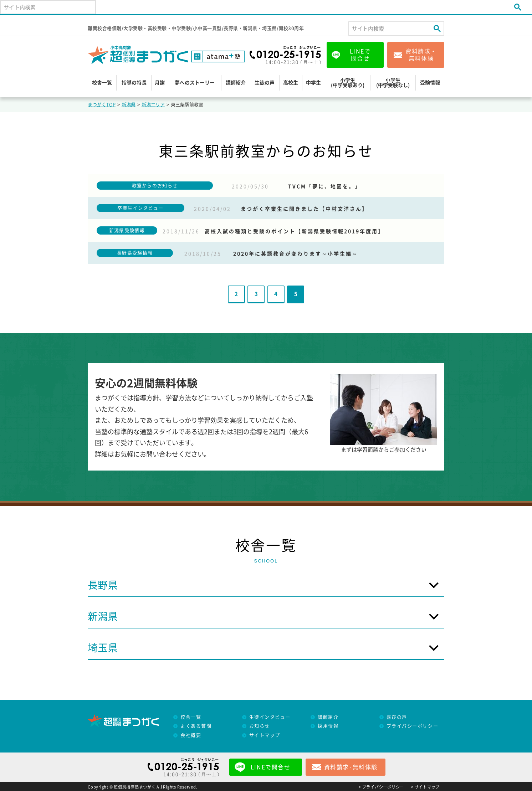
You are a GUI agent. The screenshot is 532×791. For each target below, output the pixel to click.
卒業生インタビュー (140, 208)
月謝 (160, 83)
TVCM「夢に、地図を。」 (324, 186)
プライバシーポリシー (413, 726)
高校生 (291, 83)
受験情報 (430, 83)
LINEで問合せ (360, 55)
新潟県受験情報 (127, 230)
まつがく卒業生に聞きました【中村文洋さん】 (304, 209)
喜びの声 (397, 717)
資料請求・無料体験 (421, 55)
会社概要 (191, 735)
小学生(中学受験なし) (393, 83)
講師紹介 (236, 83)
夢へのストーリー (195, 83)
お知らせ (260, 726)
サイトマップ (265, 735)
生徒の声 (265, 83)
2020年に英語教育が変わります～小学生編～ (296, 254)
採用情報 (328, 726)
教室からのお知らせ (155, 186)
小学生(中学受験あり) (348, 83)
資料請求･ (351, 767)
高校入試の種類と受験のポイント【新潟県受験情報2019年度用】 (294, 231)
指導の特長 (134, 83)
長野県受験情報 (135, 253)
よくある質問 (196, 726)
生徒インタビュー (270, 717)
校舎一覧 (102, 83)
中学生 (313, 83)
